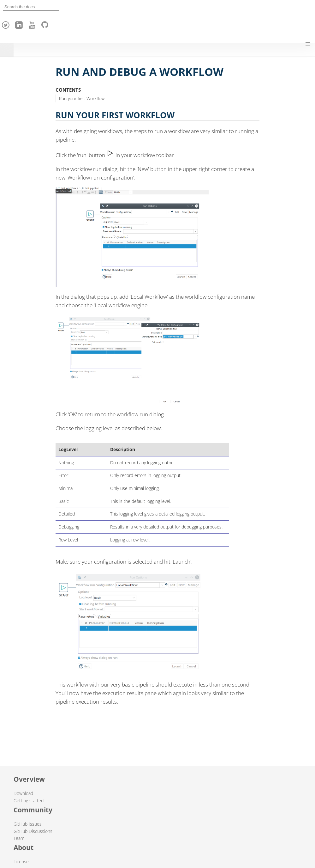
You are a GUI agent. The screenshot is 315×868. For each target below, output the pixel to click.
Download (23, 793)
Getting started (29, 801)
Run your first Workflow (82, 98)
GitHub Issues (28, 824)
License (21, 862)
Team (19, 838)
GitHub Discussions (33, 831)
